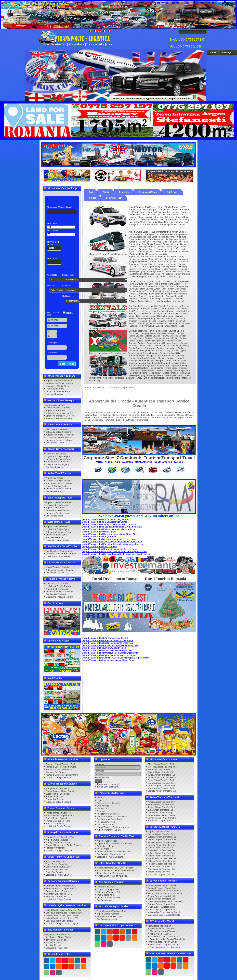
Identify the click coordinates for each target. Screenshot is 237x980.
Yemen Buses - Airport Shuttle (162, 818)
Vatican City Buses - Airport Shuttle (164, 912)
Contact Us (102, 808)
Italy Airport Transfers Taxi (58, 934)
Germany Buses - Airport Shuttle (61, 889)
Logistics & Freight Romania (59, 778)
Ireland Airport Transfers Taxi (161, 853)
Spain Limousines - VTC (57, 870)
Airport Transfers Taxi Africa (59, 381)
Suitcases (51, 286)
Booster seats (68, 275)
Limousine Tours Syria (56, 535)
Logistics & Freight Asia (108, 890)
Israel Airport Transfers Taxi (161, 805)
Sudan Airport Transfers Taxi (161, 783)
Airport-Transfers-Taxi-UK (109, 830)
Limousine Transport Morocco (60, 416)
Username (100, 764)
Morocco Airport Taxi (55, 405)
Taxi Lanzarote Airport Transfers (112, 816)
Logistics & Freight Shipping (110, 857)
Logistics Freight (114, 198)
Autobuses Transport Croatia (59, 570)
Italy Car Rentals (53, 945)
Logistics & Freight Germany (59, 899)
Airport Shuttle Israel (55, 508)
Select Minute (53, 231)
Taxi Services (103, 849)
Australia (127, 462)
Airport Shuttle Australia (108, 914)
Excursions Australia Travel (109, 916)
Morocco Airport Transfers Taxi (162, 767)
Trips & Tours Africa (55, 389)
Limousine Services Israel (58, 513)
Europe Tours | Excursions (58, 794)
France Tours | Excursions (58, 818)
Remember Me (102, 778)
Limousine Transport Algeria (59, 459)
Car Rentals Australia (107, 919)
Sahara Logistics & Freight (58, 432)
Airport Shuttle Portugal (57, 840)
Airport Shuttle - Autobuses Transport (114, 843)
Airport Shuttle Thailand (57, 589)
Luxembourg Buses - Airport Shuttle (165, 901)
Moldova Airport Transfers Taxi (162, 858)
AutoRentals (172, 192)
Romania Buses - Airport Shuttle (61, 767)
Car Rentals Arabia (55, 491)
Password (99, 771)
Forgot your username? (108, 784)
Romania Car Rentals (56, 772)
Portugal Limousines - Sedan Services (64, 845)
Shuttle (106, 192)
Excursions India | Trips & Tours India (167, 939)
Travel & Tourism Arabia (57, 486)
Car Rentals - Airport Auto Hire (111, 854)
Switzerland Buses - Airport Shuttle (164, 891)
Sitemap (101, 811)
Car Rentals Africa (54, 394)
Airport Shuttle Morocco (57, 410)
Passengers (52, 343)
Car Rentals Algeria (55, 467)
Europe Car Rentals (55, 799)
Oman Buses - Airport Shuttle (161, 815)
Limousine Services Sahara (59, 440)
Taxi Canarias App (105, 825)
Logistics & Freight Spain (57, 875)
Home (213, 52)
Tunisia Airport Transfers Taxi (161, 775)
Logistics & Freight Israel (57, 505)
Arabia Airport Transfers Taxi (161, 802)
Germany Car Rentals (56, 896)
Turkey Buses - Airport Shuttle (162, 896)
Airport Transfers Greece (159, 832)
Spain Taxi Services (55, 861)
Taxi (91, 192)
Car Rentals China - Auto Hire (164, 937)
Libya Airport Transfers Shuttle (162, 778)
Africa (99, 462)
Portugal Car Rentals (56, 848)
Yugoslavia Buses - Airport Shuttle (164, 915)
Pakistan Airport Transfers (162, 928)
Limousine (124, 192)
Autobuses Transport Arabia (59, 483)
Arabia (109, 462)
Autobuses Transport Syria (58, 532)
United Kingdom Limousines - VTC (62, 918)
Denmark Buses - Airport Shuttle (163, 888)
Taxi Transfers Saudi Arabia (59, 551)
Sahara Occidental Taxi (159, 769)
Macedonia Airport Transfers (161, 875)
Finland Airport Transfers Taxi (161, 850)
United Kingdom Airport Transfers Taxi (64, 910)
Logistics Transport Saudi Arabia (61, 554)
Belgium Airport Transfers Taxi (162, 861)
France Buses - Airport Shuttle (60, 815)
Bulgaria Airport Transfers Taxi (162, 837)
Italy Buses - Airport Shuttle (59, 937)
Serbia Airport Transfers (159, 872)
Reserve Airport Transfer (108, 803)
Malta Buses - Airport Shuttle (161, 907)
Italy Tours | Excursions (57, 940)
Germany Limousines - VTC (59, 894)
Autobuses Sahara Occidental (60, 435)
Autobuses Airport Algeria (58, 462)
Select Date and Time (54, 314)
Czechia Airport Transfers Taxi (162, 866)
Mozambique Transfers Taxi (161, 788)
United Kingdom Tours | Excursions (62, 915)
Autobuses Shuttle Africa (58, 386)
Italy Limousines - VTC (56, 942)
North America (144, 462)
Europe (178, 462)
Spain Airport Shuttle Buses (59, 867)
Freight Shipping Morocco (58, 408)
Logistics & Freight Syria (57, 529)
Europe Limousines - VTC (58, 796)
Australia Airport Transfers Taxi (111, 911)
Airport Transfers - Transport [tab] (62, 200)
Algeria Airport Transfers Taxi (161, 772)
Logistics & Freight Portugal (59, 851)
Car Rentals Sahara (55, 443)
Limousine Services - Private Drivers (114, 852)
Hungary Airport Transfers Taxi (162, 864)
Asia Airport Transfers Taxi (160, 926)
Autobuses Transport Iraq (160, 813)
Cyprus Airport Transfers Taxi (161, 899)
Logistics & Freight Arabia (58, 481)
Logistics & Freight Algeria (58, 456)
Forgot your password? (108, 787)
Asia (117, 462)
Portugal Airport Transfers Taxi (60, 837)
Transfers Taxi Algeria (56, 454)
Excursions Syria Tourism (58, 540)
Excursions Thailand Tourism (59, 597)
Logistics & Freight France (58, 826)
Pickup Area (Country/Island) (60, 207)
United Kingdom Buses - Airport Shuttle (64, 913)
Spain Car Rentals (54, 872)
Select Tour (52, 258)
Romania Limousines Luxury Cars (62, 775)
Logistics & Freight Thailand (59, 586)
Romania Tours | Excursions (59, 769)
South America (163, 462)
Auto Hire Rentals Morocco (59, 418)
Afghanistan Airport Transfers (163, 931)
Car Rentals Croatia (55, 573)
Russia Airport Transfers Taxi (161, 834)
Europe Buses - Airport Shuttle (60, 791)
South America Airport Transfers (165, 947)
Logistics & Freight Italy (57, 948)
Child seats (67, 296)
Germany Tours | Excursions (59, 891)
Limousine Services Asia (108, 897)
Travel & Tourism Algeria (57, 464)
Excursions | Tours (148, 192)
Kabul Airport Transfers (160, 934)
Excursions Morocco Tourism (59, 413)
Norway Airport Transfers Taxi (162, 842)
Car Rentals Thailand (56, 594)
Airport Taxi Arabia (54, 478)
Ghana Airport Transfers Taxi (161, 786)
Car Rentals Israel (54, 516)
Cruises (93, 198)
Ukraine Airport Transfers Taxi (162, 840)
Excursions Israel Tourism (58, 510)
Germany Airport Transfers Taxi (60, 886)
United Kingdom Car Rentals (59, 921)
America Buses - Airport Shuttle (163, 942)
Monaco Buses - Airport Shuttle (162, 909)
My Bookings (103, 806)
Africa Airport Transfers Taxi (161, 764)
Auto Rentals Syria (54, 537)
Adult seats (52, 275)
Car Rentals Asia (105, 900)
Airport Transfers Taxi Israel (59, 502)
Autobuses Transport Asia (109, 892)
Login (99, 800)
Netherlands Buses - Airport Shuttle (165, 893)
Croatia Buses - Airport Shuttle (162, 885)
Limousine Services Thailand (59, 592)
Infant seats (67, 286)
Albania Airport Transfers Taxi (162, 869)
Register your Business (108, 814)
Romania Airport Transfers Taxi (60, 764)
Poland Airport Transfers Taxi (161, 856)
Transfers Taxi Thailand (57, 584)
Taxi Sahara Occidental (57, 429)
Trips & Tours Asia (105, 895)
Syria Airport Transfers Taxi (160, 810)
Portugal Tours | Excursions (59, 843)
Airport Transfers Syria (56, 527)
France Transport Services (58, 813)
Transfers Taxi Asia (106, 887)
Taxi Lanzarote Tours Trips (109, 819)
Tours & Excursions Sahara (59, 437)
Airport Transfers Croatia (57, 567)
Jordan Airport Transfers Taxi (161, 807)
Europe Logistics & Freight (58, 802)
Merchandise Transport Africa (59, 383)
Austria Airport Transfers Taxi (161, 848)
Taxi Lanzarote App (106, 822)
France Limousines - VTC (58, 821)
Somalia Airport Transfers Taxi (162, 791)
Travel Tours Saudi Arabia (58, 556)
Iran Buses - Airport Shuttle (160, 821)
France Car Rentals (55, 824)
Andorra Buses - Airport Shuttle (162, 904)
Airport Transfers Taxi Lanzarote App (114, 827)
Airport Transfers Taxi (107, 841)
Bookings (226, 52)
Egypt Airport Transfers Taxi (161, 780)
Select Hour (52, 224)
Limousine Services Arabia (58, 489)
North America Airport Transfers (165, 945)
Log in (98, 781)
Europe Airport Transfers (57, 788)
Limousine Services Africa (58, 391)
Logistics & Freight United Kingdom (62, 924)
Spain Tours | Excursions (57, 864)
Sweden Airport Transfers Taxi (162, 845)
